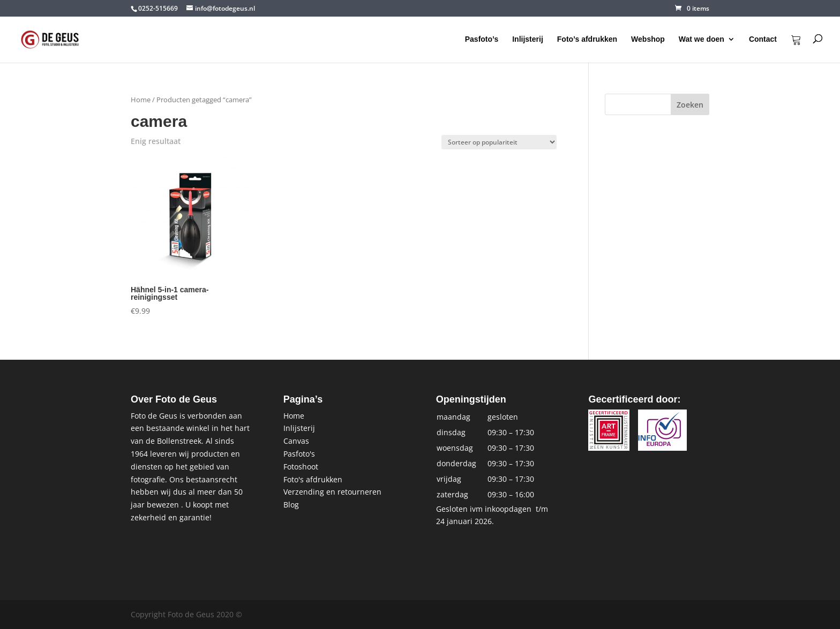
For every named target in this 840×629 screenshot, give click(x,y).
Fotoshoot (301, 467)
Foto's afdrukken (313, 479)
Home (141, 100)
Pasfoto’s (482, 39)
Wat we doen (702, 39)
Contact (763, 39)
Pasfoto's (299, 454)
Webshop (648, 39)
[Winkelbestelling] (499, 142)
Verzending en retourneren (332, 492)
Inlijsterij (528, 39)
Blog (291, 505)
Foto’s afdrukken (587, 39)
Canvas (296, 441)
